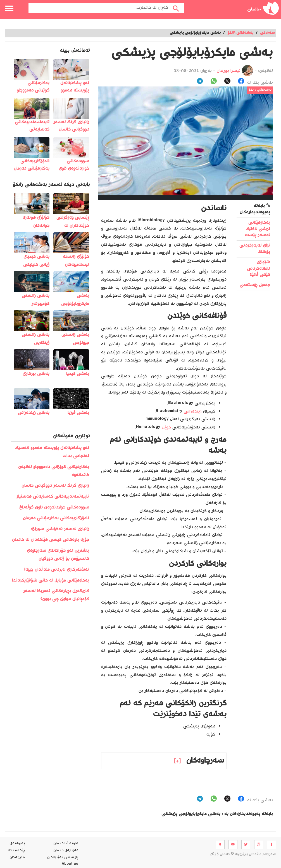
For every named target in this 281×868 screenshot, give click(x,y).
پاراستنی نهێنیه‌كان (63, 857)
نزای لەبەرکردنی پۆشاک (255, 249)
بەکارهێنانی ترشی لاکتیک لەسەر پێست (258, 229)
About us (70, 864)
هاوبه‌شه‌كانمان (66, 843)
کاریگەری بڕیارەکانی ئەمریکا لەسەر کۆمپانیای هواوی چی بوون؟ (56, 595)
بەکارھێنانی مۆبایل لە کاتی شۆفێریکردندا (51, 581)
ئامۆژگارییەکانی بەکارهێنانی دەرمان (56, 518)
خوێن (166, 427)
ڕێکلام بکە (16, 850)
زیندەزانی (192, 412)
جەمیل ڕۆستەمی (255, 285)
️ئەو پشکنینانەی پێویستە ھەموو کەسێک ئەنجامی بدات (52, 452)
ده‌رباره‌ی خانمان (66, 850)
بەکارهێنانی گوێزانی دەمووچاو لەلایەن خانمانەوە (54, 471)
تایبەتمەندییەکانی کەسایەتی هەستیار (53, 497)
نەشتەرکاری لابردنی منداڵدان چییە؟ (56, 570)
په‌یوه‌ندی (17, 843)
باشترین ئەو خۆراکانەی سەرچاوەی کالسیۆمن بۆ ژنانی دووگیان (58, 555)
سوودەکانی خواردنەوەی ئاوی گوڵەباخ (54, 507)
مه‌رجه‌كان (17, 857)
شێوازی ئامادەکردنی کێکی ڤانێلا (259, 269)
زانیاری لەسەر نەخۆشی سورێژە (60, 529)
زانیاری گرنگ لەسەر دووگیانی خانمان (55, 486)
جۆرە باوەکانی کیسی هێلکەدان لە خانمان (51, 540)
